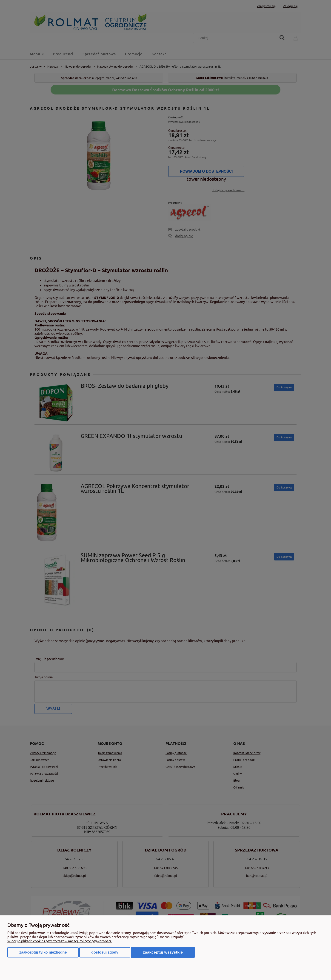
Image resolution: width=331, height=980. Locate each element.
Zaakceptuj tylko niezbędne (43, 952)
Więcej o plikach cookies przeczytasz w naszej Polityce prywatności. (60, 941)
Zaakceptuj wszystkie (163, 952)
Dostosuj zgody (105, 952)
